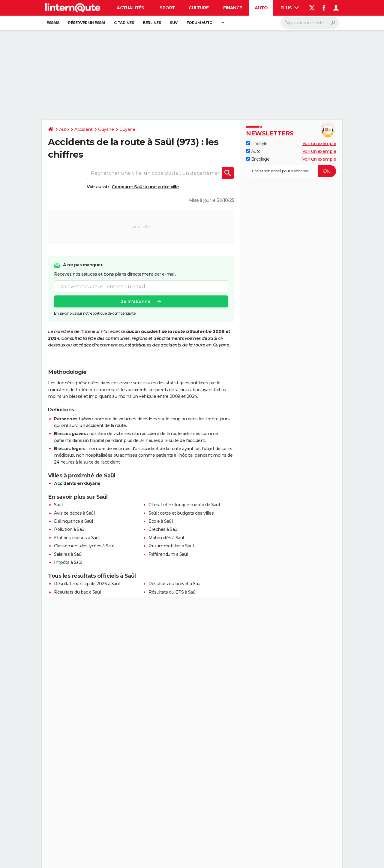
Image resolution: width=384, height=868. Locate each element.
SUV (174, 23)
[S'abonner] (291, 171)
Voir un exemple (319, 144)
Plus (290, 8)
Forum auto (200, 23)
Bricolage (258, 159)
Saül (58, 505)
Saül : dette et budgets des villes (181, 513)
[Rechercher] (310, 23)
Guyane (106, 129)
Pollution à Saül (70, 529)
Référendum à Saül (168, 554)
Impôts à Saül (68, 562)
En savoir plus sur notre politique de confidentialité (95, 313)
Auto (261, 8)
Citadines (124, 23)
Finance (233, 8)
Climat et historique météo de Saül (184, 505)
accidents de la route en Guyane (195, 345)
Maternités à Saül (166, 538)
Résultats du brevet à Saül (175, 584)
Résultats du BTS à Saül (172, 592)
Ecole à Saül (160, 521)
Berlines (152, 23)
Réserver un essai (87, 23)
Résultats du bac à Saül (77, 592)
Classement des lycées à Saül (84, 546)
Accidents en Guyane (77, 483)
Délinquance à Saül (73, 521)
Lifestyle (257, 144)
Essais (53, 23)
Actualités (130, 8)
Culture (199, 8)
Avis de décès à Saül (74, 513)
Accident (83, 129)
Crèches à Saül (163, 529)
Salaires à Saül (68, 554)
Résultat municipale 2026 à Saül (87, 584)
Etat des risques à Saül (77, 538)
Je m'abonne (136, 301)
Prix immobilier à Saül (171, 546)
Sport (167, 8)
